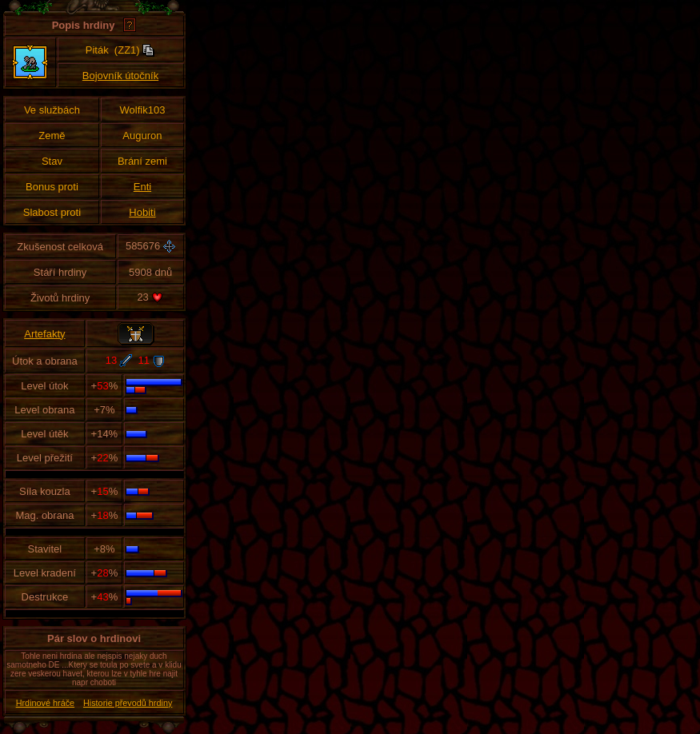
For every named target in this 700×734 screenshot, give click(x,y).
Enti (142, 187)
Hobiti (142, 212)
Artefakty (44, 334)
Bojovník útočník (120, 76)
